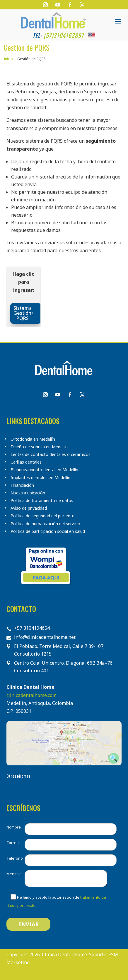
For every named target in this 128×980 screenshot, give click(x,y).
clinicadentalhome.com (31, 695)
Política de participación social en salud (48, 531)
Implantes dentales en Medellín (40, 478)
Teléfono (15, 858)
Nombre (14, 827)
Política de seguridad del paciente (42, 516)
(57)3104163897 (64, 35)
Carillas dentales (26, 462)
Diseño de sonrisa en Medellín (39, 447)
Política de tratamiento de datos (42, 501)
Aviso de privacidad (29, 508)
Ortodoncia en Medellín (33, 439)
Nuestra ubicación (28, 493)
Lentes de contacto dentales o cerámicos (51, 454)
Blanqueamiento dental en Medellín (44, 470)
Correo (13, 843)
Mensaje (14, 874)
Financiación (22, 485)
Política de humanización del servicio (45, 524)
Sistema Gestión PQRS (23, 313)
